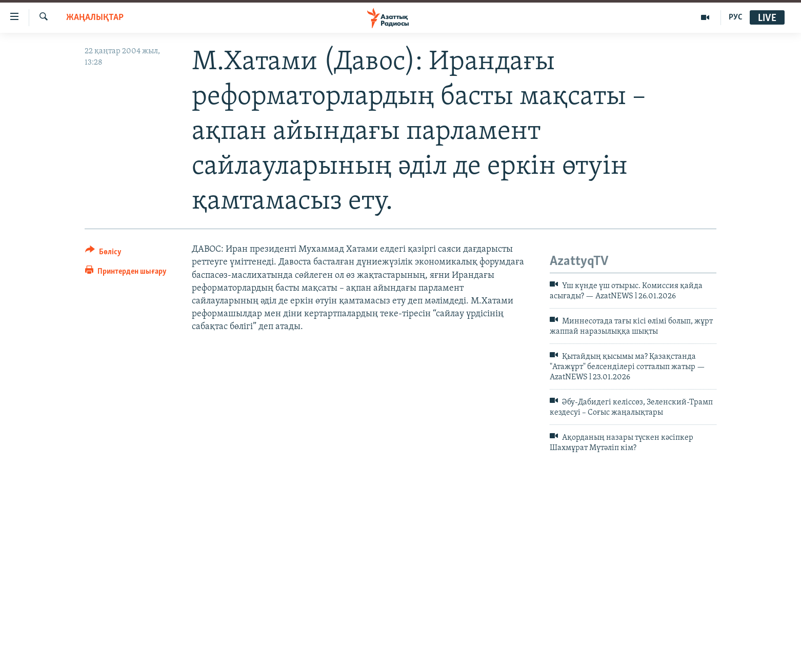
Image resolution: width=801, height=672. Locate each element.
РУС (736, 17)
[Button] (103, 253)
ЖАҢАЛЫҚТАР (95, 18)
